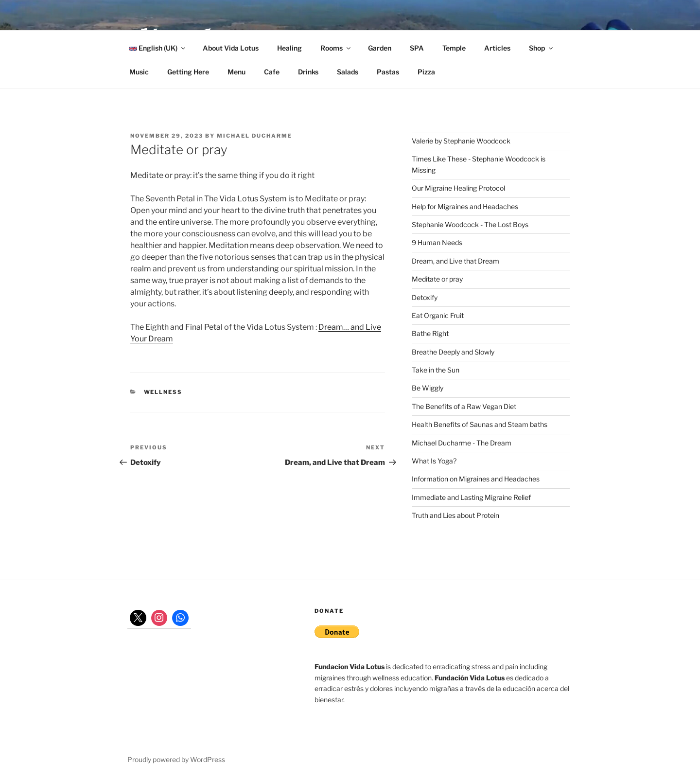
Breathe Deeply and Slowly (453, 352)
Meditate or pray (437, 279)
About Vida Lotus (231, 48)
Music (139, 72)
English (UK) (158, 48)
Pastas (388, 72)
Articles (497, 48)
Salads (348, 72)
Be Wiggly (428, 388)
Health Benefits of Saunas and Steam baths (480, 424)
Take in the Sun (436, 370)
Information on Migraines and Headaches (476, 479)
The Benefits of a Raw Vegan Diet (464, 406)
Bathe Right (430, 333)
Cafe (272, 72)
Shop (542, 48)
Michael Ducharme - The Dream (462, 443)
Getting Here (188, 72)
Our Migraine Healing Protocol (458, 188)
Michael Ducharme (254, 136)
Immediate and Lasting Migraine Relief (471, 497)
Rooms (336, 48)
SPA (417, 48)
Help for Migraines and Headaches (465, 206)
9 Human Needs (437, 242)
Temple (454, 48)
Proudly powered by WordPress (176, 759)
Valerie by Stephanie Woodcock (461, 141)
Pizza (426, 72)
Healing (289, 48)
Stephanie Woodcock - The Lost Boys (470, 224)
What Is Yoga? (434, 461)
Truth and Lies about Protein (455, 515)
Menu (236, 72)
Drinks (308, 72)
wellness (163, 392)
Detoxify (425, 297)
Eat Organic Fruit (438, 315)
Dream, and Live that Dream (455, 261)
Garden (380, 48)
